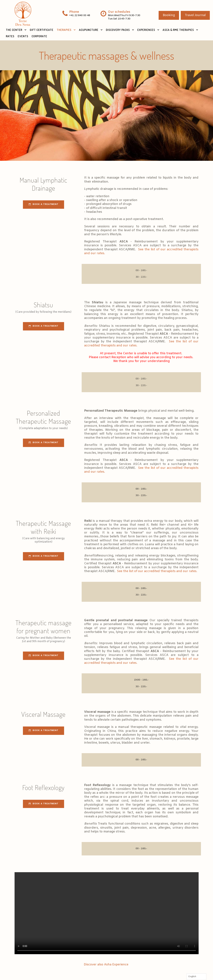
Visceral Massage (43, 714)
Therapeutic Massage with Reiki (43, 527)
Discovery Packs (118, 30)
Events (23, 36)
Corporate (39, 36)
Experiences (146, 30)
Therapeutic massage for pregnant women (44, 627)
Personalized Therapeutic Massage (43, 417)
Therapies (64, 30)
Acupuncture (89, 30)
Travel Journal (195, 15)
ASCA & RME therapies (178, 30)
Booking (169, 15)
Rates (10, 36)
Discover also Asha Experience (106, 965)
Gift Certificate (42, 30)
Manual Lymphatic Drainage (43, 184)
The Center (14, 30)
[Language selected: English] (196, 977)
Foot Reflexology (43, 787)
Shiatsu (44, 305)
